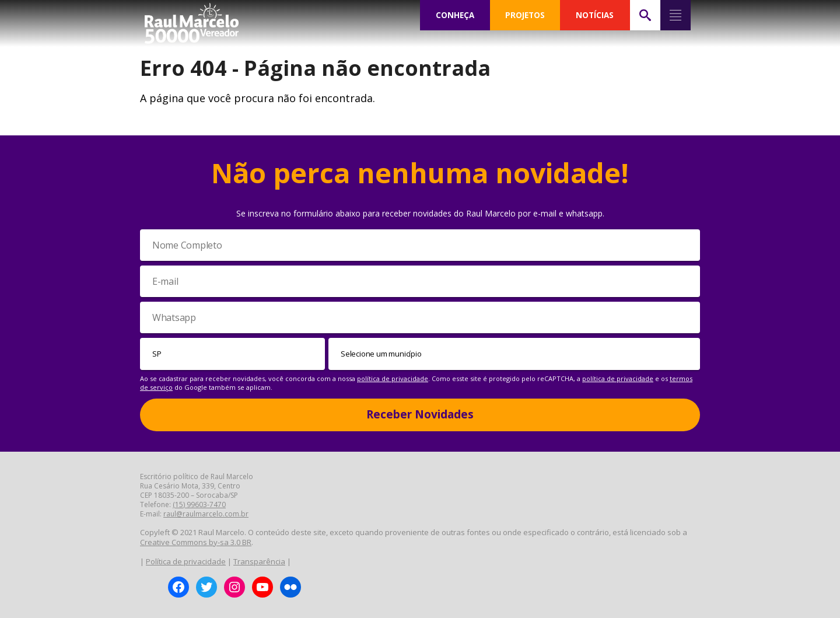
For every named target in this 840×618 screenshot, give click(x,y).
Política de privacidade (186, 561)
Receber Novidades (420, 414)
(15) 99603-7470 (199, 504)
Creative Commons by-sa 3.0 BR (196, 542)
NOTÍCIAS (595, 15)
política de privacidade (393, 378)
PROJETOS (525, 15)
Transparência (259, 561)
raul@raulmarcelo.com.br (206, 514)
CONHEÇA (455, 15)
